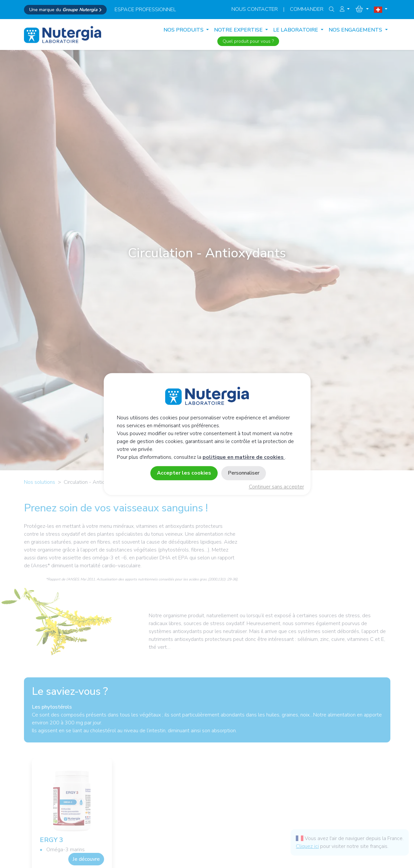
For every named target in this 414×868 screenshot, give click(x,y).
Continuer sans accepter (276, 487)
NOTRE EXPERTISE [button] (239, 30)
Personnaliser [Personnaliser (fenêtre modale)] (244, 473)
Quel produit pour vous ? (248, 41)
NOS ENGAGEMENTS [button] (356, 30)
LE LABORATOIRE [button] (296, 30)
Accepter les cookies (184, 473)
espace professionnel (145, 10)
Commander (307, 9)
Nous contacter (255, 9)
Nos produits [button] (184, 30)
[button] (345, 9)
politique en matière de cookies (244, 457)
